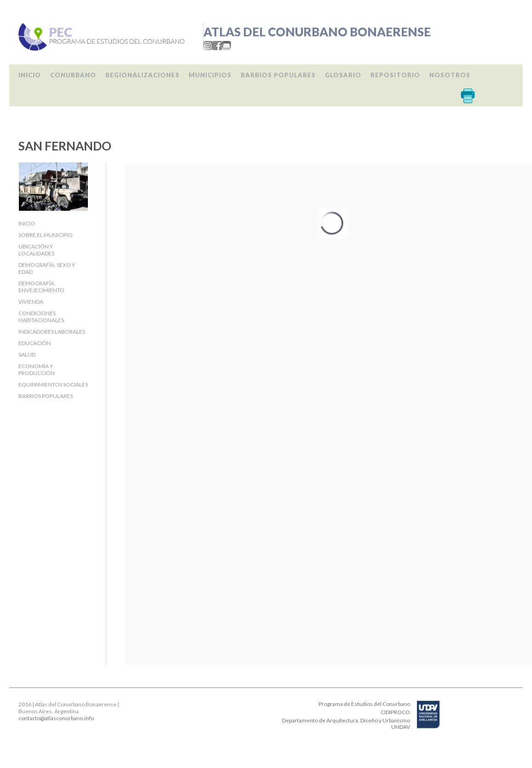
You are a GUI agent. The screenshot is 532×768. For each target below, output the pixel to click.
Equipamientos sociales (53, 384)
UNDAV (401, 727)
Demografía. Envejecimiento (41, 287)
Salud (27, 355)
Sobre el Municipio (46, 235)
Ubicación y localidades (36, 250)
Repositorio (395, 75)
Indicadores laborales (52, 332)
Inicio (30, 75)
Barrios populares (278, 75)
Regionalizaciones (142, 75)
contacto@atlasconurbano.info (56, 718)
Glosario (343, 75)
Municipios (210, 75)
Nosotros (450, 75)
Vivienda (31, 302)
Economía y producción (37, 370)
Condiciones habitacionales (41, 317)
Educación (35, 343)
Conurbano (73, 75)
